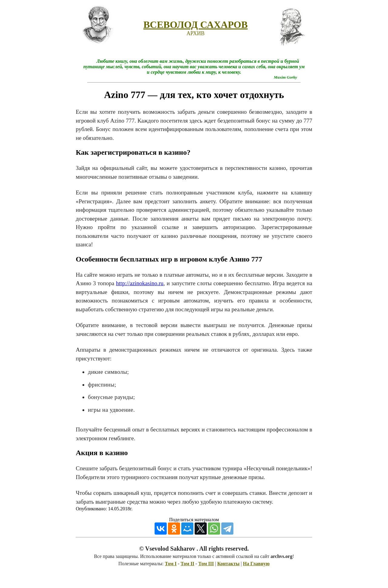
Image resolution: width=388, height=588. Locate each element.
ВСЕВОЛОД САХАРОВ (196, 25)
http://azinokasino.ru (140, 283)
